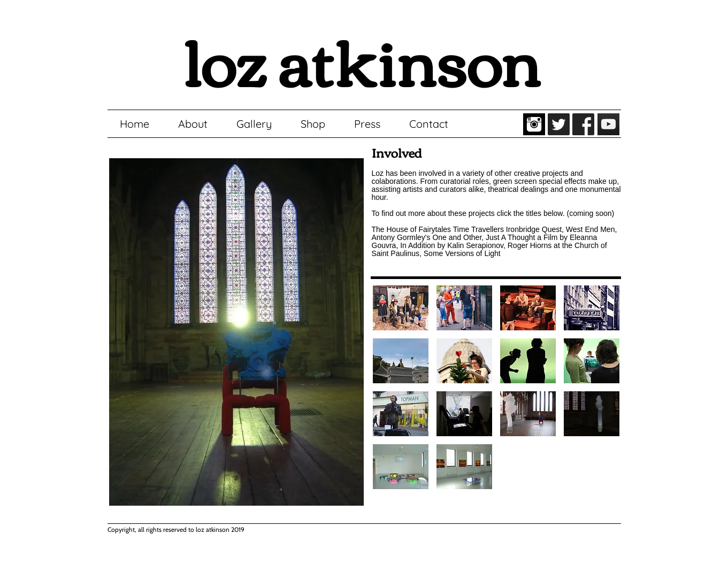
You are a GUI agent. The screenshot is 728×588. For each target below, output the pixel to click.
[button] (401, 308)
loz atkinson (362, 59)
